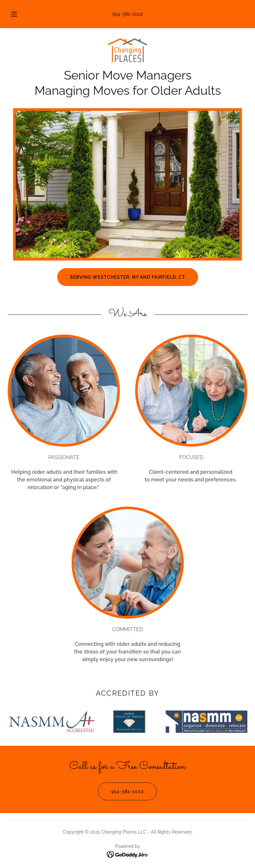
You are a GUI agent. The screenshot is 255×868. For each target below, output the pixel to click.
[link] (127, 51)
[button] (18, 14)
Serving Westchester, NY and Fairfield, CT (128, 277)
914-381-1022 (121, 791)
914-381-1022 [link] (127, 14)
